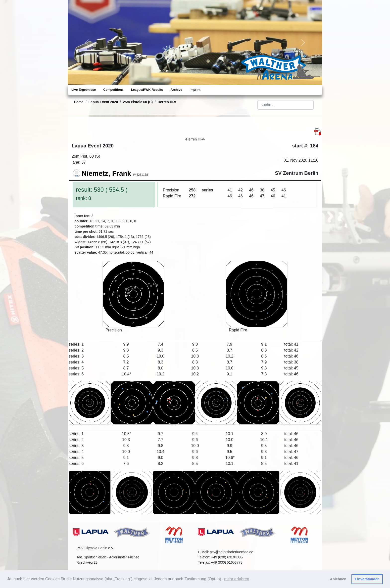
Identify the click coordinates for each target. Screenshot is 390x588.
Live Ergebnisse (84, 90)
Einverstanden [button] (367, 579)
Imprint (195, 90)
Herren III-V (167, 102)
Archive (176, 90)
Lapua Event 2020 (103, 102)
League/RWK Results (147, 90)
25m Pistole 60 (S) (138, 102)
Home (79, 102)
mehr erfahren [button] (237, 579)
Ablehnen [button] (338, 579)
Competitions (113, 90)
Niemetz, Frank (106, 173)
